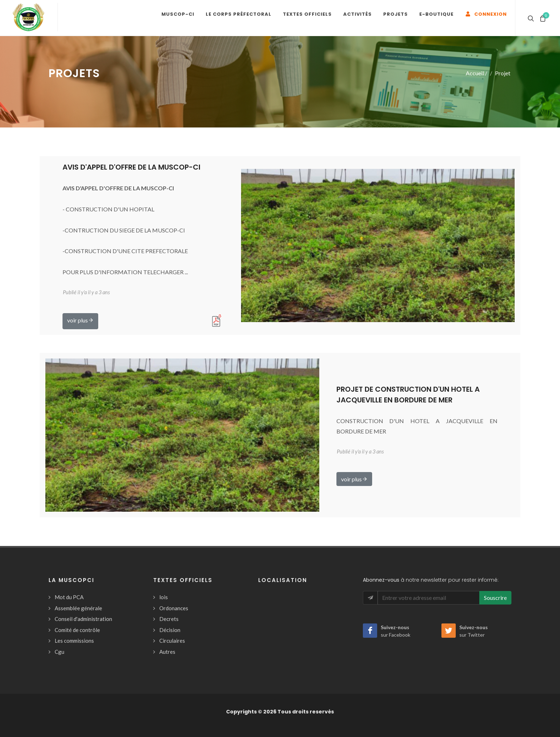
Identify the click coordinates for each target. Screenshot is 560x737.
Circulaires (172, 641)
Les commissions (74, 641)
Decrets (169, 619)
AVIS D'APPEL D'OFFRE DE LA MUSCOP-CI (131, 167)
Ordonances (174, 608)
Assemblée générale (78, 608)
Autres (167, 652)
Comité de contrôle (77, 630)
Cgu (59, 652)
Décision (170, 630)
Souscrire (495, 598)
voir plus (80, 320)
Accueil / (476, 73)
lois (164, 597)
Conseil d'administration (83, 619)
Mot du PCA (69, 597)
